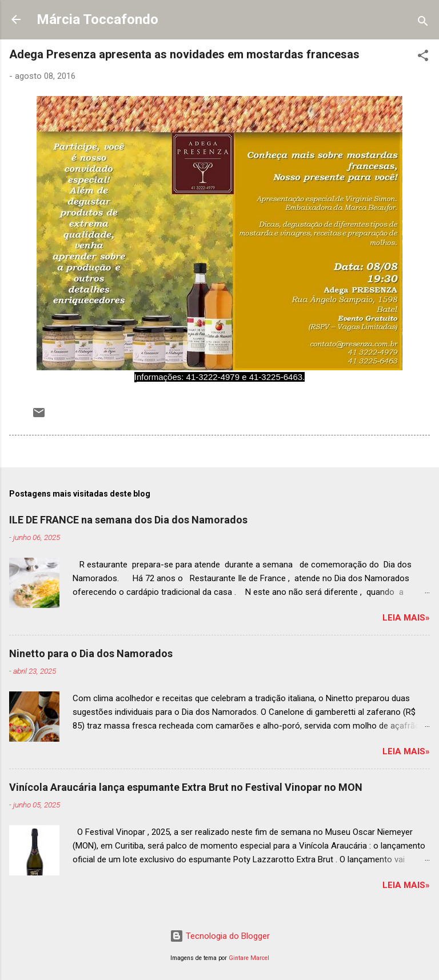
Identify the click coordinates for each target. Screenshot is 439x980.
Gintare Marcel (249, 958)
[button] (423, 57)
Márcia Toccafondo (97, 19)
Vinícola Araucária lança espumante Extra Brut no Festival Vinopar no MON (186, 787)
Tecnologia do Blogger (220, 936)
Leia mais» (406, 618)
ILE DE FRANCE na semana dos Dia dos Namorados (128, 520)
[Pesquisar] (423, 23)
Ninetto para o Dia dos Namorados (91, 653)
